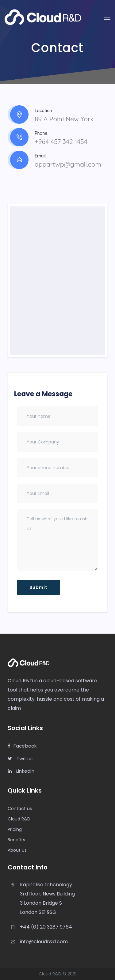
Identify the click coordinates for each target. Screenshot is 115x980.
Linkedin (21, 771)
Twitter (21, 759)
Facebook (22, 746)
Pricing (15, 829)
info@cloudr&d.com (44, 942)
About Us (17, 850)
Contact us (20, 809)
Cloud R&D (19, 819)
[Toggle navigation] (107, 17)
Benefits (16, 840)
